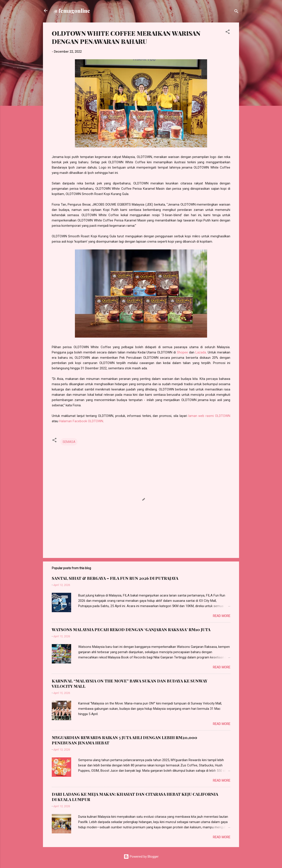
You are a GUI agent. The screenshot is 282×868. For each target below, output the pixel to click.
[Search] (236, 12)
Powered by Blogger (141, 857)
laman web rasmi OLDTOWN (209, 416)
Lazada (201, 352)
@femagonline (72, 11)
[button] (228, 33)
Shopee (182, 352)
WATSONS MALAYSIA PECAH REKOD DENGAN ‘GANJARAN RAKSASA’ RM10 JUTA (131, 630)
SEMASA (69, 442)
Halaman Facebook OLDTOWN (81, 421)
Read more (222, 616)
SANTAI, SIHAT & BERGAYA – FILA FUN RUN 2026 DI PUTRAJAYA (115, 578)
